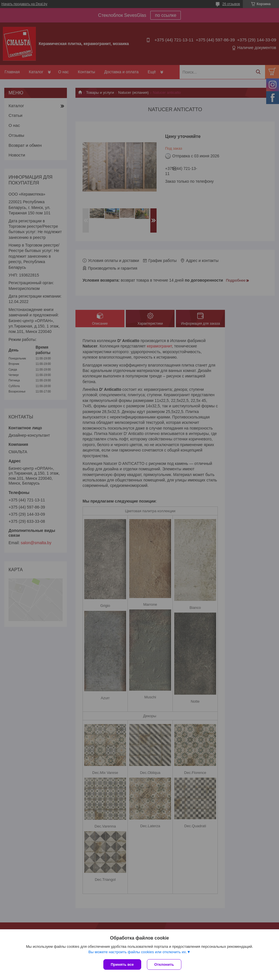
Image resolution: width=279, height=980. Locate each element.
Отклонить (164, 964)
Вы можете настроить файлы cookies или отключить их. (138, 952)
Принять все (122, 964)
